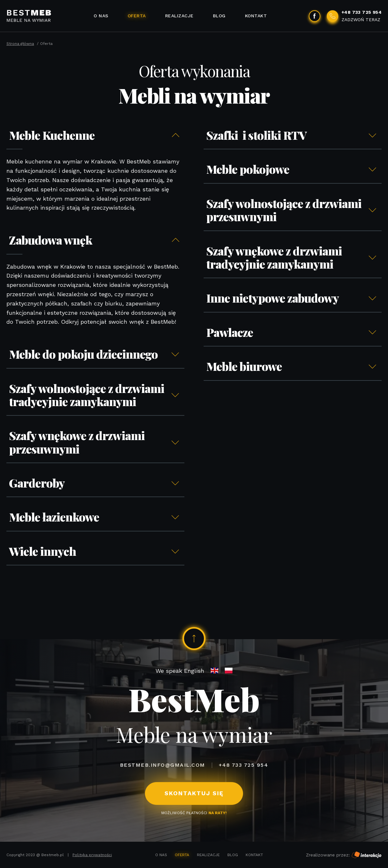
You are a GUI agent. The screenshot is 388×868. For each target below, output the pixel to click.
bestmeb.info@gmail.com (163, 765)
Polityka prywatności (92, 855)
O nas (101, 16)
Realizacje (179, 16)
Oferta (137, 16)
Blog (219, 16)
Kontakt (256, 16)
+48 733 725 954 (244, 765)
